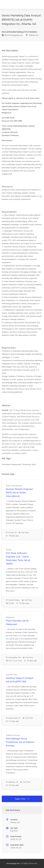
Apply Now (22, 799)
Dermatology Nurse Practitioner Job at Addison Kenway (20, 742)
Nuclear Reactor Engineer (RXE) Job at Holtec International (20, 493)
